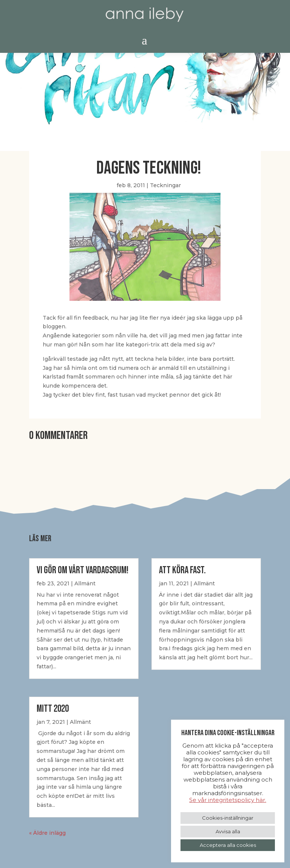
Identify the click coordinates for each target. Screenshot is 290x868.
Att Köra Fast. (182, 570)
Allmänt (85, 583)
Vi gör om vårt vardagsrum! (83, 570)
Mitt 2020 (53, 709)
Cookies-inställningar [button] (228, 818)
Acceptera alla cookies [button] (228, 845)
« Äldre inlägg (47, 833)
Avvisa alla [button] (228, 831)
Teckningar (165, 185)
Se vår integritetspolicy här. (228, 800)
